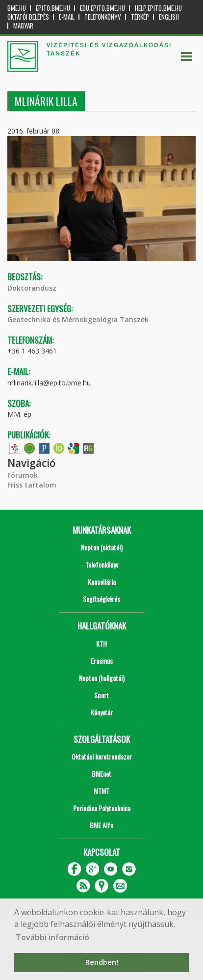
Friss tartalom (32, 485)
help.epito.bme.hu (158, 8)
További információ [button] (52, 937)
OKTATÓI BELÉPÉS (28, 17)
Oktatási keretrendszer (102, 756)
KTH (101, 643)
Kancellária (102, 582)
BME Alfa (101, 825)
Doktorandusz (32, 288)
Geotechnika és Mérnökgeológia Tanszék (78, 319)
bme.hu (17, 8)
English (169, 17)
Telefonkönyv (103, 17)
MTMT (101, 791)
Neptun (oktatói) (102, 547)
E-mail (67, 17)
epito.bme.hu (53, 8)
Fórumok (23, 475)
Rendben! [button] (102, 962)
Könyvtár (102, 712)
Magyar (23, 26)
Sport (101, 695)
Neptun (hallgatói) (102, 678)
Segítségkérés (101, 599)
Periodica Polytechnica (102, 808)
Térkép (140, 17)
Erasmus (102, 661)
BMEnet (101, 774)
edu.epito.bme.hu (102, 8)
